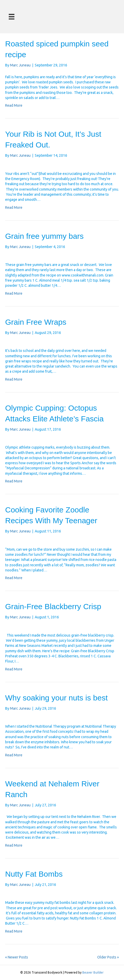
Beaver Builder (93, 972)
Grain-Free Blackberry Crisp (53, 606)
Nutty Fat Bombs (34, 874)
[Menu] (12, 17)
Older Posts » (108, 957)
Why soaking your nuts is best (56, 698)
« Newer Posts (17, 957)
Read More (14, 105)
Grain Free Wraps (36, 322)
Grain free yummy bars (44, 236)
